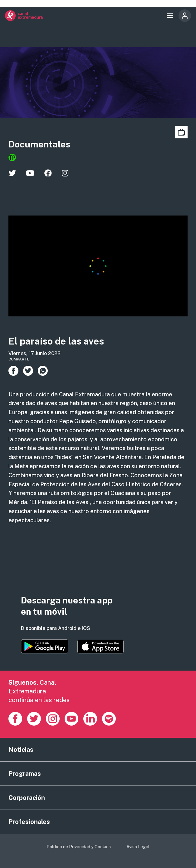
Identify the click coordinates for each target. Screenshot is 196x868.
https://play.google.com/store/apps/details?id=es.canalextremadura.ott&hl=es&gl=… (45, 646)
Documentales (39, 144)
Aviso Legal (138, 847)
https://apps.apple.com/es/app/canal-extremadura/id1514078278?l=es (100, 647)
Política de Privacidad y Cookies (79, 847)
